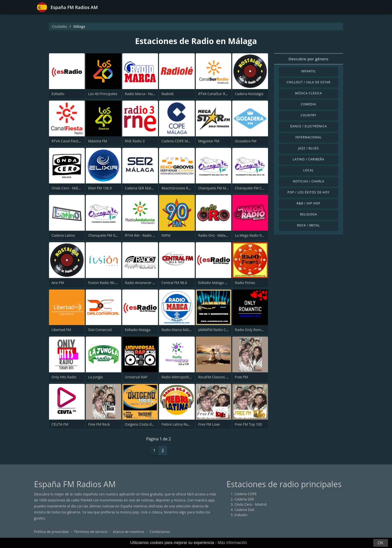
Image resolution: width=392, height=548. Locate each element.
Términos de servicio (91, 532)
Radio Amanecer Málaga (144, 283)
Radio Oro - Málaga (214, 235)
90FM (166, 235)
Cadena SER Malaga (141, 188)
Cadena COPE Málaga (179, 141)
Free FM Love (209, 424)
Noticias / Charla (308, 181)
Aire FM (58, 283)
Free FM (241, 377)
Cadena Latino (63, 235)
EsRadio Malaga (137, 330)
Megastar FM (209, 141)
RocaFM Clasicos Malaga (218, 377)
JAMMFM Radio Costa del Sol (221, 330)
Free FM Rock (99, 424)
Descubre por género (308, 59)
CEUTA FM (60, 424)
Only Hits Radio (64, 377)
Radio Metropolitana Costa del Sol (189, 377)
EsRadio (58, 94)
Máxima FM (98, 141)
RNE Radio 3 (135, 141)
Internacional (308, 137)
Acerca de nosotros (129, 532)
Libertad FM (61, 330)
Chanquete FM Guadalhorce (111, 235)
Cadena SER (244, 499)
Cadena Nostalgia (249, 94)
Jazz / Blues (309, 148)
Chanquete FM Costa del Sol (257, 188)
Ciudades (59, 26)
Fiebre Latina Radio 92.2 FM (184, 424)
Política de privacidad (51, 532)
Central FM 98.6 (174, 283)
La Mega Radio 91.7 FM (253, 235)
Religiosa (308, 214)
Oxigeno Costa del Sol (142, 424)
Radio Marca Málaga (178, 330)
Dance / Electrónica (308, 126)
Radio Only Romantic (252, 330)
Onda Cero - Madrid (251, 504)
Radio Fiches (245, 283)
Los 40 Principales (103, 94)
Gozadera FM (245, 141)
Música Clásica (308, 93)
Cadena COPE (246, 494)
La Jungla (96, 377)
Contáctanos (160, 532)
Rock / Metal (308, 225)
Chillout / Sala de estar (308, 82)
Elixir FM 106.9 (100, 188)
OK (381, 543)
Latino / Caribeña (308, 159)
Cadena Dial (244, 510)
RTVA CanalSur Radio (215, 94)
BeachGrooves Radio (178, 188)
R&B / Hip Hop (309, 203)
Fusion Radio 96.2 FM (105, 283)
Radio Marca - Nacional (143, 94)
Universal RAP (136, 377)
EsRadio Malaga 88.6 (215, 283)
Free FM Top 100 (248, 424)
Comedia (309, 104)
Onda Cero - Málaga (68, 188)
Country (308, 115)
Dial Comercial (100, 330)
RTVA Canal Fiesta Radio (71, 141)
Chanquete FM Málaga (216, 188)
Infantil (308, 71)
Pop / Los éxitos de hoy (308, 192)
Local (308, 170)
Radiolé (167, 94)
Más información (232, 543)
